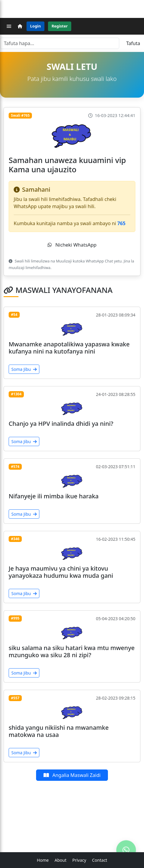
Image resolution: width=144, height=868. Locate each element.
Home (43, 860)
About (61, 860)
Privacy (79, 860)
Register (60, 26)
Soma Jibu (24, 369)
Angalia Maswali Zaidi (72, 775)
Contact (100, 860)
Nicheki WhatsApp (72, 245)
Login (35, 26)
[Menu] (9, 26)
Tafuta (133, 43)
